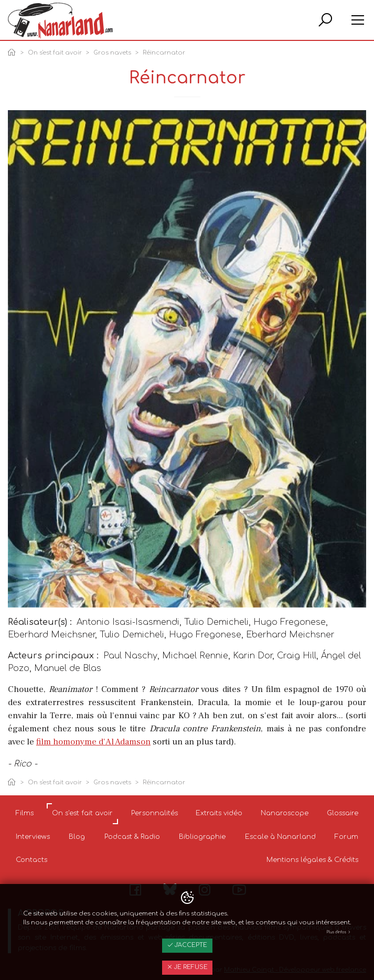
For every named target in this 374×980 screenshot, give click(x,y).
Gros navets (112, 53)
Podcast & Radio (132, 837)
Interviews (33, 837)
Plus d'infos (339, 932)
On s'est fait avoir (55, 53)
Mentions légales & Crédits (312, 860)
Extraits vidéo (219, 813)
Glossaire (343, 813)
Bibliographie (202, 837)
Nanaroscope (285, 813)
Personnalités (154, 813)
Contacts (31, 860)
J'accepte (187, 945)
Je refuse (187, 967)
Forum (346, 837)
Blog (77, 837)
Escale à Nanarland (280, 837)
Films (25, 813)
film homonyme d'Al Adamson (93, 742)
